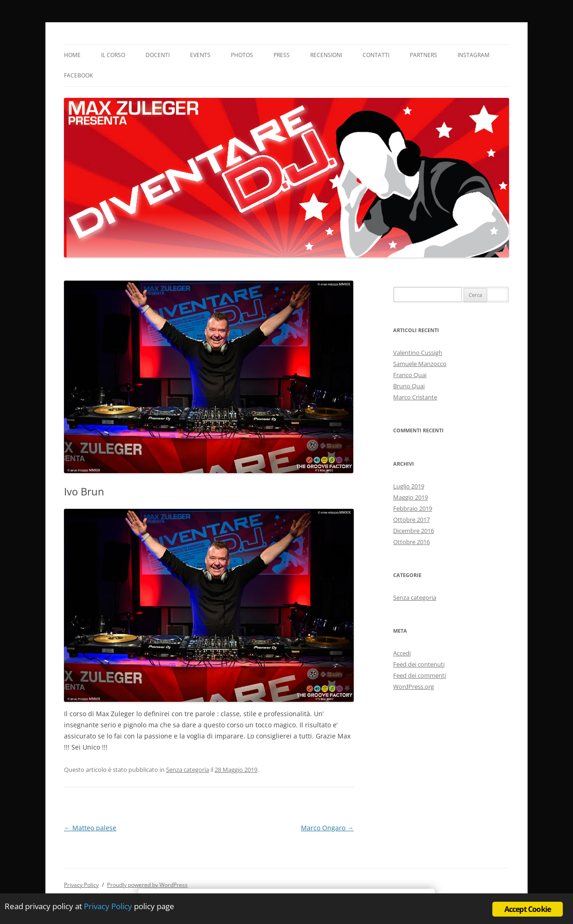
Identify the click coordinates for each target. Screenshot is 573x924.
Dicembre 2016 (414, 531)
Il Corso (113, 55)
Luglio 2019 (409, 486)
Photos (242, 55)
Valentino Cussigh (418, 353)
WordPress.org (414, 687)
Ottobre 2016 (411, 542)
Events (200, 55)
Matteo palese (90, 828)
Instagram (474, 55)
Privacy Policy (81, 885)
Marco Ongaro (327, 828)
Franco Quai (410, 375)
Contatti (376, 55)
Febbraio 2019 (413, 508)
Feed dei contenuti (419, 664)
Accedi (402, 653)
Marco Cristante (415, 397)
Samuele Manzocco (420, 364)
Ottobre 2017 (411, 520)
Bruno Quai (409, 386)
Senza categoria (188, 770)
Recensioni (326, 55)
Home (72, 55)
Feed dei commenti (420, 675)
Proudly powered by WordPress (147, 885)
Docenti (158, 55)
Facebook (78, 75)
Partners (423, 55)
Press (282, 55)
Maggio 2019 (411, 497)
